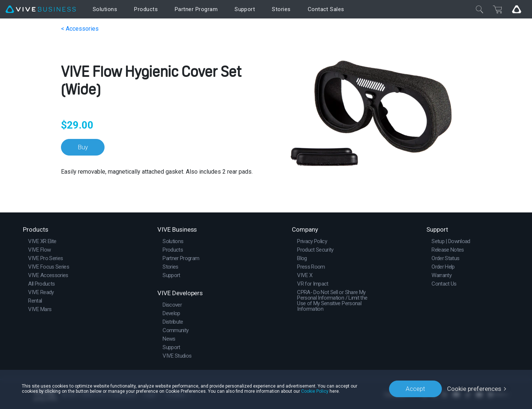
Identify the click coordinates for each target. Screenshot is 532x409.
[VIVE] (41, 9)
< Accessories (80, 29)
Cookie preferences (474, 389)
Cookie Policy (315, 391)
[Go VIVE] (516, 9)
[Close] (480, 9)
